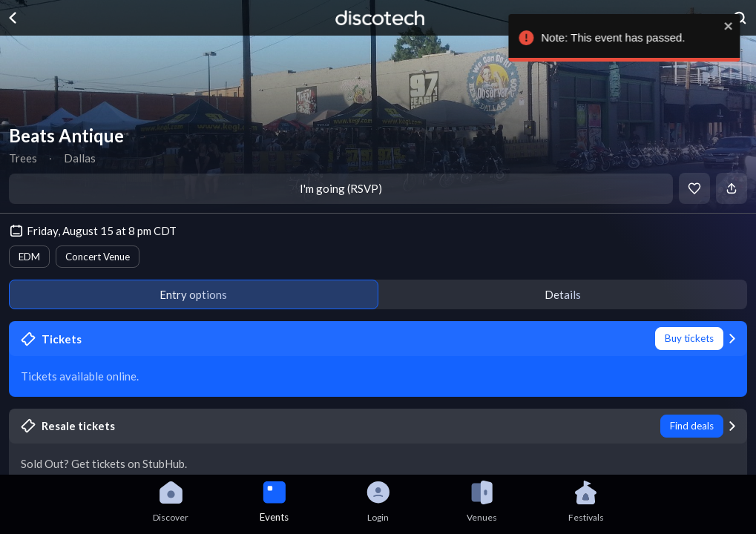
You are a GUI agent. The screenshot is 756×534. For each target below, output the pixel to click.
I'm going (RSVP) (341, 188)
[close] (738, 26)
